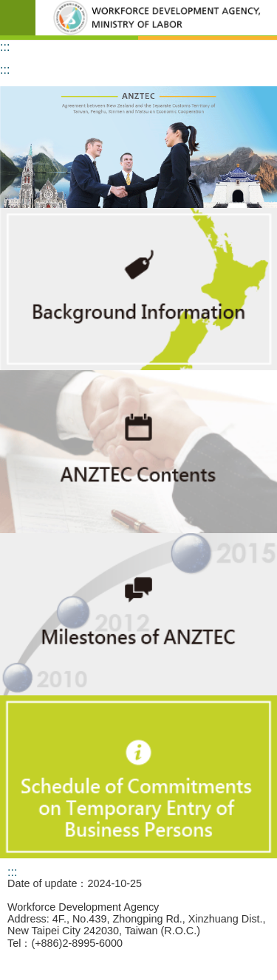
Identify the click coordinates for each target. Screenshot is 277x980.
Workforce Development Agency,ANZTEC (156, 18)
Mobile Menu (18, 18)
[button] (138, 147)
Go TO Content (8, 8)
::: (5, 47)
